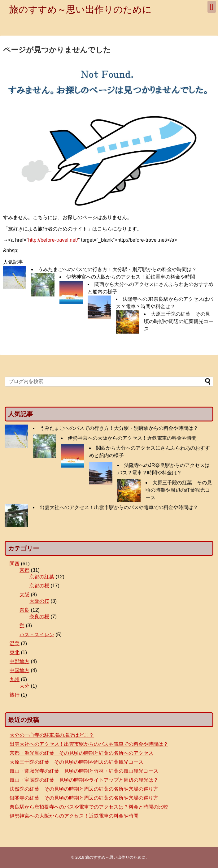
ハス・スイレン (37, 635)
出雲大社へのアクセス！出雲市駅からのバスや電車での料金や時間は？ (119, 507)
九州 (15, 679)
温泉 (15, 643)
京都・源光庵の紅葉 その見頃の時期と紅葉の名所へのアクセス (81, 753)
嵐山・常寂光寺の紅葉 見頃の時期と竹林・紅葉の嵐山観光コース (84, 771)
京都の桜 (39, 586)
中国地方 (20, 670)
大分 (24, 686)
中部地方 (20, 661)
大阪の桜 (39, 601)
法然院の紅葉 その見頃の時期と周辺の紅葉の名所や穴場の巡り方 (84, 789)
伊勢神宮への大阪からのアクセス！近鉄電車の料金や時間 (131, 277)
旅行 (15, 695)
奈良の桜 (39, 617)
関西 (15, 564)
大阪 (24, 595)
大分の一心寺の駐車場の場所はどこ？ (52, 735)
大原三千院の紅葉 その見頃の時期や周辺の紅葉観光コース (179, 321)
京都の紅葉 (42, 577)
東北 (15, 652)
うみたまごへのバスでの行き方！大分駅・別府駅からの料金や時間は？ (117, 269)
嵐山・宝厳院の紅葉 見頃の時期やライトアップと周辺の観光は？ (84, 780)
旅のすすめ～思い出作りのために (81, 9)
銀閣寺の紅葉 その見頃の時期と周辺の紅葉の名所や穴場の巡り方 (84, 798)
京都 (24, 570)
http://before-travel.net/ (53, 240)
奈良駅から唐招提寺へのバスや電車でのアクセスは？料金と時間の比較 (89, 807)
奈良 (24, 610)
